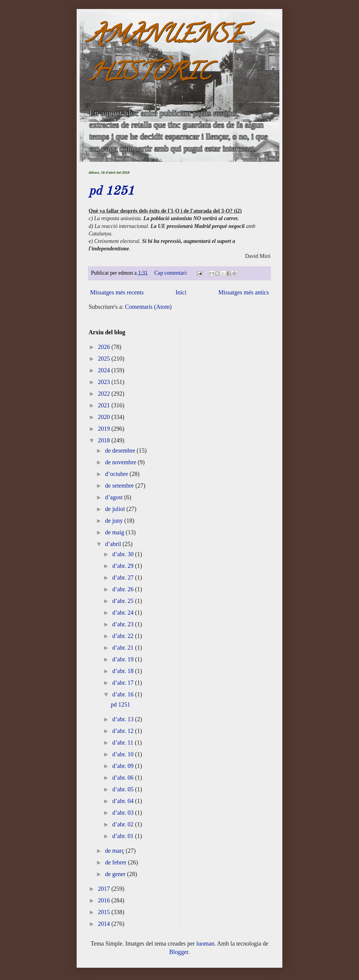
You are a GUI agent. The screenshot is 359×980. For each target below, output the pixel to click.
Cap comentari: (172, 273)
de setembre (120, 486)
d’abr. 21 (124, 648)
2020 (105, 417)
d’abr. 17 (124, 683)
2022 (105, 394)
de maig (115, 532)
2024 (105, 370)
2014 (105, 924)
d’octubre (117, 474)
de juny (115, 521)
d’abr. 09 (124, 766)
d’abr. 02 (124, 824)
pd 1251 (111, 191)
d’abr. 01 (124, 836)
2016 (105, 900)
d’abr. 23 (124, 624)
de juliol (116, 509)
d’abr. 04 (124, 801)
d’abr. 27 (124, 577)
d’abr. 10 (124, 754)
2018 (105, 440)
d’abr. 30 (124, 554)
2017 (105, 889)
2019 (105, 429)
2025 (105, 359)
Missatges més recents (117, 292)
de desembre (121, 450)
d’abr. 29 (124, 566)
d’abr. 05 (124, 789)
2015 (105, 912)
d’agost (115, 497)
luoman (205, 943)
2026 (105, 347)
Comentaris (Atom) (148, 307)
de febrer (117, 862)
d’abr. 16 (124, 694)
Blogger (179, 952)
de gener (116, 874)
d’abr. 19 (124, 659)
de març (115, 851)
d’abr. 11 (124, 742)
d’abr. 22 (124, 636)
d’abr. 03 (124, 813)
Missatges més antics (244, 292)
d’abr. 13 (124, 719)
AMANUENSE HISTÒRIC (166, 56)
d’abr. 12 (124, 731)
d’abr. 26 (124, 589)
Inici (181, 292)
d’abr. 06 (124, 778)
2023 (105, 382)
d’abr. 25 (124, 601)
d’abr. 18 (124, 671)
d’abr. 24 (124, 612)
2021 (105, 405)
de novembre (121, 462)
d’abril (114, 544)
